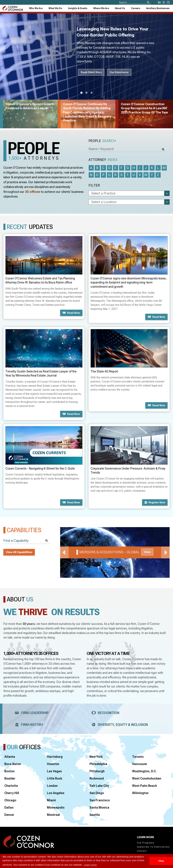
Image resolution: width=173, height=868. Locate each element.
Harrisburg (55, 757)
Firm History (28, 725)
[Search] (148, 2)
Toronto (138, 757)
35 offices (33, 192)
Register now (155, 502)
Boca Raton (13, 764)
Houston (53, 764)
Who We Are (36, 8)
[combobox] (78, 8)
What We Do (55, 8)
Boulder (10, 778)
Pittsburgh (97, 771)
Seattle (95, 815)
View (147, 552)
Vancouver (140, 764)
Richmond (97, 778)
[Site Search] (135, 2)
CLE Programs (146, 843)
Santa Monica (99, 807)
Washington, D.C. (144, 771)
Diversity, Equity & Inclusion (119, 725)
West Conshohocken (147, 778)
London (52, 786)
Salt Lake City (99, 786)
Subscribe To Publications (153, 847)
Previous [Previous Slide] (64, 552)
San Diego (97, 793)
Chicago (10, 800)
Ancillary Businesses (158, 8)
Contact (142, 851)
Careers (136, 8)
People (102, 141)
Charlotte (11, 786)
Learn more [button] (90, 865)
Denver (9, 815)
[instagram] (168, 2)
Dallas (9, 807)
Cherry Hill (12, 793)
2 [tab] (86, 93)
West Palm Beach (145, 786)
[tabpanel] (115, 552)
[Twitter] (164, 2)
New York (96, 757)
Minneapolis (56, 807)
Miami (51, 800)
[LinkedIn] (159, 2)
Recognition (104, 713)
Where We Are (101, 8)
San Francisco (100, 800)
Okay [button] (161, 861)
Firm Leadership (31, 713)
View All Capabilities (19, 552)
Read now (71, 313)
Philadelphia (98, 764)
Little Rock (54, 778)
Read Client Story (91, 72)
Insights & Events (78, 8)
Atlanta (10, 757)
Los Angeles (56, 793)
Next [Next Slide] (165, 552)
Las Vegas (54, 771)
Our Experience (119, 72)
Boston (9, 771)
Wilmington (140, 793)
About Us (120, 8)
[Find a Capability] (27, 541)
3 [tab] (92, 93)
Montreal (53, 815)
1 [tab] (81, 93)
